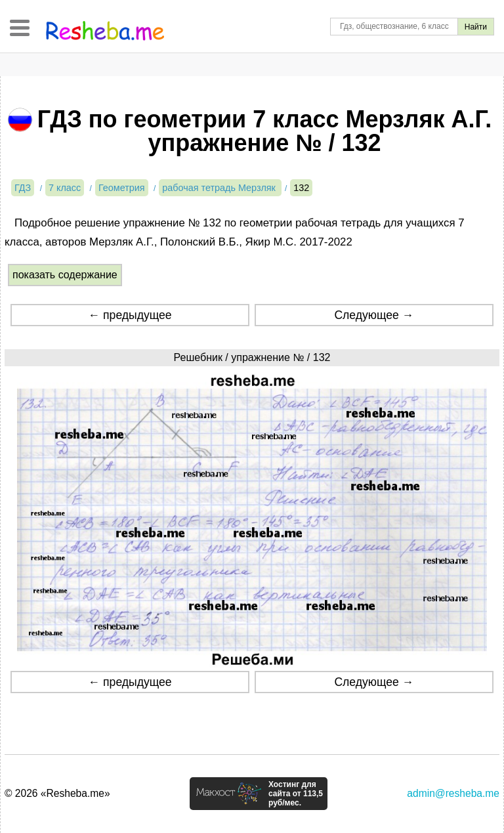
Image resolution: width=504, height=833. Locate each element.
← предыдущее (130, 315)
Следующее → (374, 315)
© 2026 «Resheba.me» (57, 793)
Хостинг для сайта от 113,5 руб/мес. (296, 794)
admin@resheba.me (453, 793)
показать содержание (65, 275)
